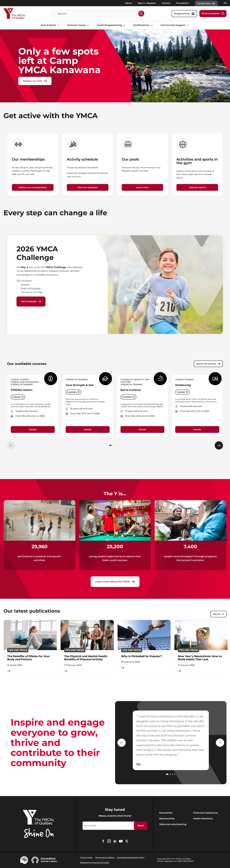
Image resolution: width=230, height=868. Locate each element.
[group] (33, 164)
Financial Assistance (206, 813)
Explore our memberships (33, 187)
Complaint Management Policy (131, 857)
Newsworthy (167, 819)
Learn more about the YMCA (115, 582)
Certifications (143, 25)
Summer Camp (79, 25)
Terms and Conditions (105, 857)
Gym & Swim (50, 25)
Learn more (142, 187)
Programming (184, 14)
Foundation (183, 3)
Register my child (35, 81)
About (129, 3)
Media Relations (203, 819)
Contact (166, 3)
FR (225, 3)
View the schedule (88, 187)
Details (33, 430)
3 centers (74, 392)
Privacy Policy (86, 857)
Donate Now (206, 3)
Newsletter (166, 813)
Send (141, 826)
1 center (18, 397)
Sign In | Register (147, 3)
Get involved (31, 302)
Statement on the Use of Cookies (95, 862)
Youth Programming (111, 25)
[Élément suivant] (219, 445)
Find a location (213, 14)
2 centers (128, 397)
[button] (110, 445)
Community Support (175, 25)
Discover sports (197, 187)
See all (218, 614)
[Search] (97, 14)
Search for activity (208, 364)
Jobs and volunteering (173, 824)
